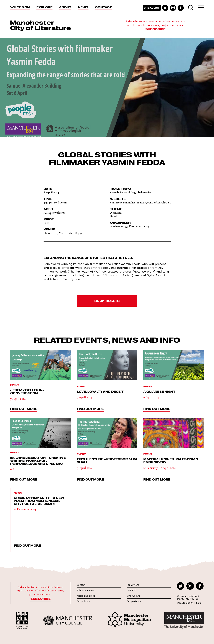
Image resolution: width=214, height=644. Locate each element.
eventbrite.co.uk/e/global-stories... (132, 192)
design (190, 603)
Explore (44, 7)
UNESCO (131, 590)
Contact (103, 7)
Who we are (133, 596)
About (65, 7)
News (83, 7)
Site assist (152, 8)
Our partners (134, 601)
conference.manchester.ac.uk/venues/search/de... (140, 202)
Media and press (86, 596)
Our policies (83, 601)
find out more (24, 409)
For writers (133, 585)
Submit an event (86, 590)
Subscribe (155, 29)
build (199, 603)
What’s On (20, 7)
